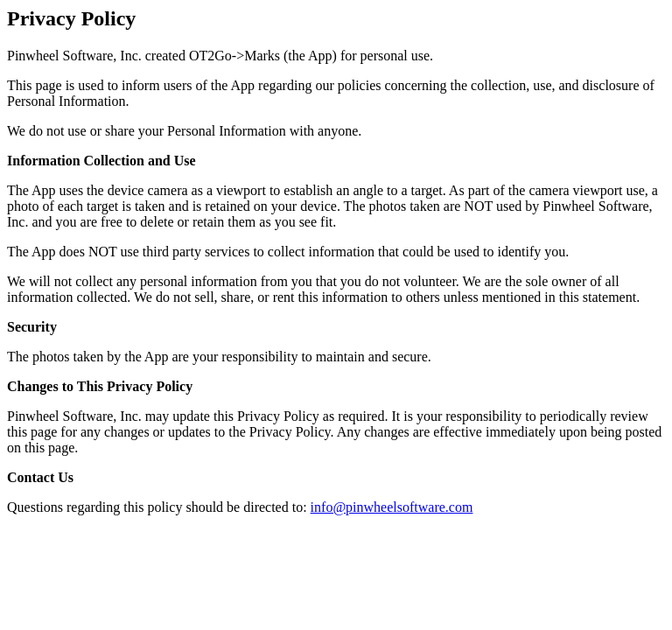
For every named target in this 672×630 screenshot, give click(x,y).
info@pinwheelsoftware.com (392, 507)
